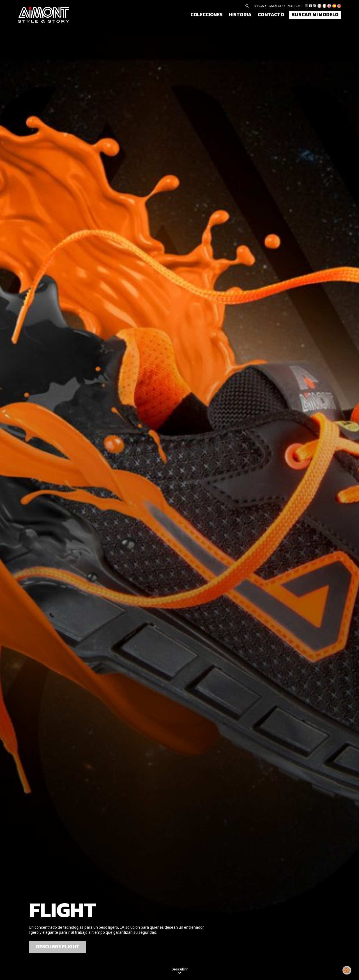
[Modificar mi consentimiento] (347, 970)
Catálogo (277, 6)
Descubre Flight (57, 947)
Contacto (271, 15)
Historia (240, 15)
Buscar (260, 6)
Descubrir (180, 969)
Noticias (295, 6)
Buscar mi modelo (315, 15)
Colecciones (207, 15)
